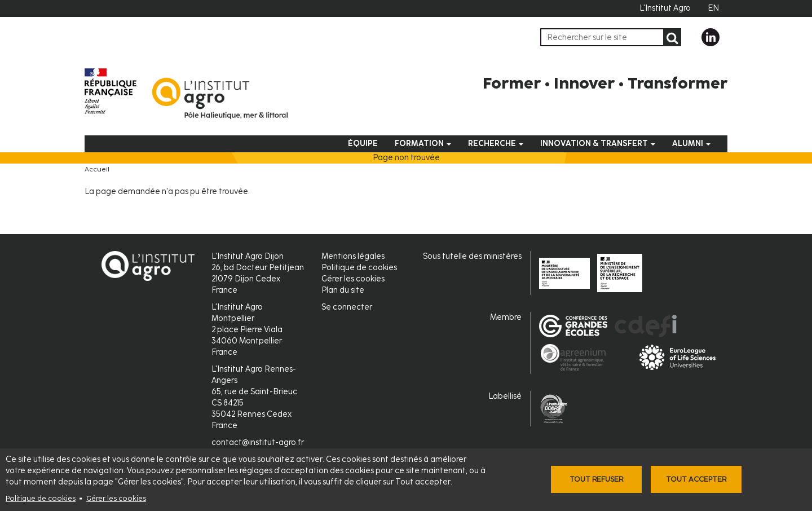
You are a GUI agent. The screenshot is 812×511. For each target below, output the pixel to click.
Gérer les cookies (116, 498)
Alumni (691, 144)
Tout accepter (696, 479)
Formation (423, 144)
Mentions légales (353, 256)
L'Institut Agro (665, 8)
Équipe (363, 144)
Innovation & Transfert (598, 144)
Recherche (496, 144)
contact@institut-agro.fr (258, 442)
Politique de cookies (41, 498)
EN (713, 8)
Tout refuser (596, 479)
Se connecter (347, 307)
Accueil (97, 169)
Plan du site (343, 290)
